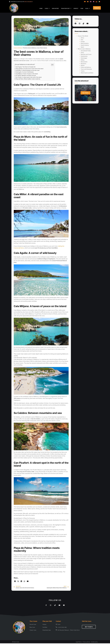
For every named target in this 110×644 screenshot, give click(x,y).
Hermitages (84, 58)
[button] (15, 581)
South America (85, 45)
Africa (82, 38)
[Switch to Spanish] (85, 2)
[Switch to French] (94, 2)
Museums (83, 64)
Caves (47, 8)
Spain (82, 47)
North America (85, 43)
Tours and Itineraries (86, 69)
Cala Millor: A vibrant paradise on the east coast (28, 70)
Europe (83, 42)
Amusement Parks (86, 51)
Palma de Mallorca (86, 67)
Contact (76, 8)
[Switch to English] (91, 2)
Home (41, 8)
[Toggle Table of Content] (52, 65)
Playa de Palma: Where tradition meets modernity (28, 79)
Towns (83, 71)
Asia (82, 40)
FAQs (82, 8)
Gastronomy (84, 56)
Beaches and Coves (86, 54)
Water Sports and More (87, 73)
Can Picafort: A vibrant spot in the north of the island (29, 77)
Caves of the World (83, 36)
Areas (82, 53)
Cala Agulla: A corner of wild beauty (25, 72)
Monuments (84, 62)
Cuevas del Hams (18, 48)
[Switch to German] (96, 2)
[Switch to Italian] (99, 2)
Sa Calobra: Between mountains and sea (26, 75)
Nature (83, 65)
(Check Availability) (28, 2)
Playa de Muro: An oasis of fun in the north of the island (30, 69)
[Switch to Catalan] (88, 2)
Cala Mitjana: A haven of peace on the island (27, 74)
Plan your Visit (66, 8)
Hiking (83, 60)
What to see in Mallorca (84, 49)
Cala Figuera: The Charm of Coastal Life (25, 67)
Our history (55, 8)
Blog (88, 8)
